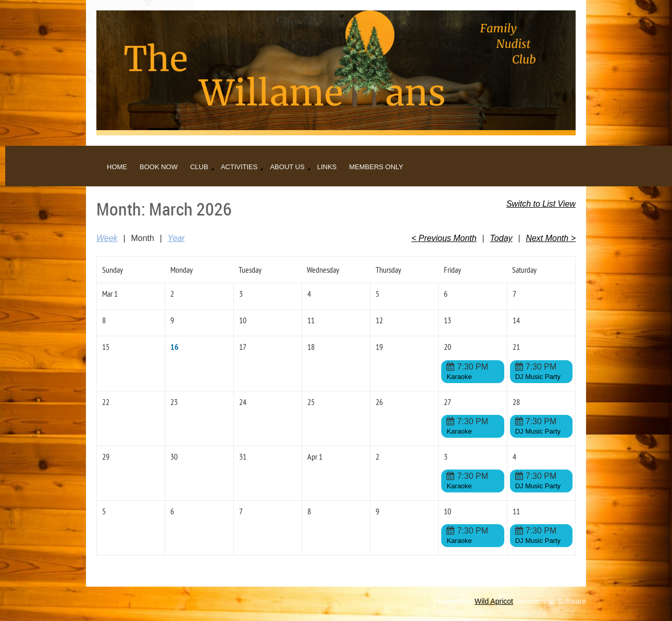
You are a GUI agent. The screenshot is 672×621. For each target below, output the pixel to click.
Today (501, 238)
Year (176, 238)
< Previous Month (444, 238)
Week (107, 238)
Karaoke (459, 377)
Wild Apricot (494, 601)
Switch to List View (541, 204)
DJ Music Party (538, 377)
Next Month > (551, 238)
